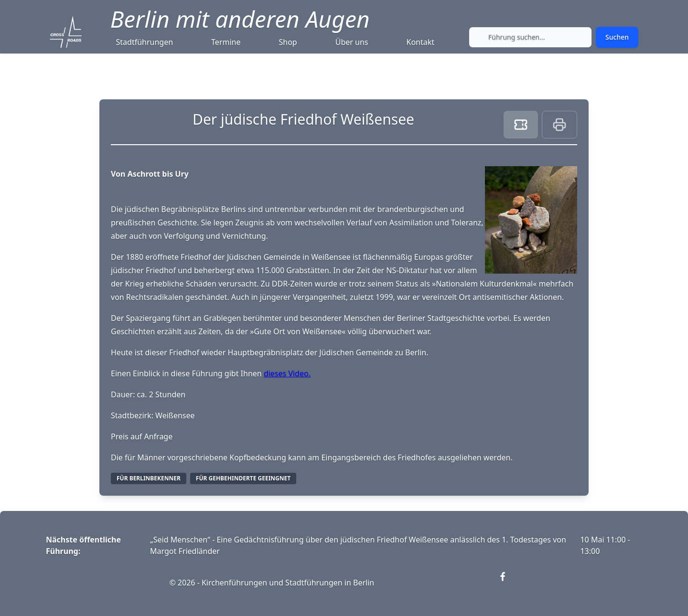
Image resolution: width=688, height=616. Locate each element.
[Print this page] (559, 125)
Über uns (352, 42)
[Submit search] (617, 37)
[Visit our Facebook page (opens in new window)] (508, 583)
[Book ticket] (521, 125)
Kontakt (421, 42)
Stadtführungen (145, 42)
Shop (288, 42)
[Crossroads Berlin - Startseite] (66, 32)
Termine (226, 42)
